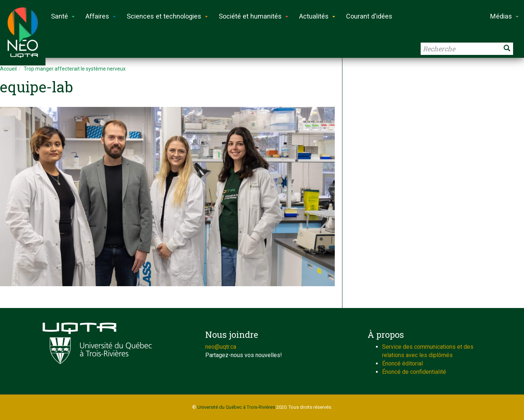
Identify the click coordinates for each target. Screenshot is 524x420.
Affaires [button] (101, 16)
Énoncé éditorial (402, 363)
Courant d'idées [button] (369, 16)
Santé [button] (63, 16)
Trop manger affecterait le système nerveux (75, 69)
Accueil (8, 69)
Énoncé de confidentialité (414, 372)
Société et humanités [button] (253, 16)
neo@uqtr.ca (221, 347)
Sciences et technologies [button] (167, 16)
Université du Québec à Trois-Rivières (236, 407)
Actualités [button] (317, 16)
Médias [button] (504, 16)
